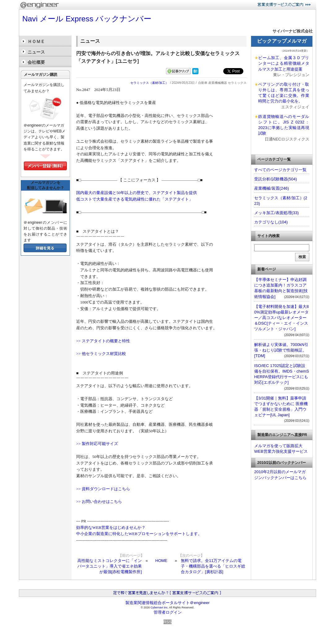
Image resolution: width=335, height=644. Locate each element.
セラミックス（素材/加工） (149, 83)
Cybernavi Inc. (159, 607)
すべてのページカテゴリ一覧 (280, 170)
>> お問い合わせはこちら (99, 501)
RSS (168, 622)
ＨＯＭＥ (36, 41)
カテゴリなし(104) (271, 222)
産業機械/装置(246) (272, 188)
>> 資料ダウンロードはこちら (103, 489)
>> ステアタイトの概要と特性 (103, 341)
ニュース (36, 52)
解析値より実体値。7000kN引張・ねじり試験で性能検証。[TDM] (281, 350)
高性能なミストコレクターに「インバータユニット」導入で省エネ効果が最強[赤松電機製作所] (110, 566)
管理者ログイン (168, 612)
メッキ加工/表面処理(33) (276, 213)
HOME (161, 561)
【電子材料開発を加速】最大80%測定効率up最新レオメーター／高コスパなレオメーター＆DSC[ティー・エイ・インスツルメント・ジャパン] (281, 318)
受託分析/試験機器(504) (276, 179)
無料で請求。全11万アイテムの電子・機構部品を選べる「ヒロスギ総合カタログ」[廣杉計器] (213, 566)
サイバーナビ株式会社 (293, 31)
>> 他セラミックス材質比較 (101, 354)
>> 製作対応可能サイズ (97, 444)
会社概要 (36, 62)
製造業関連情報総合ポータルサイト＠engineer (167, 603)
